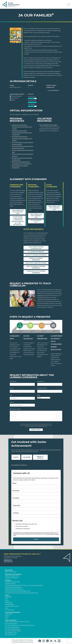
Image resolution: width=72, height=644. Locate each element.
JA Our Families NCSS (36, 221)
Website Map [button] (23, 642)
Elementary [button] (9, 614)
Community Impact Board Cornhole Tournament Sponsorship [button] (24, 585)
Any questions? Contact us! (19, 465)
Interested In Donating (22, 526)
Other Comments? (15, 409)
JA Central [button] (30, 642)
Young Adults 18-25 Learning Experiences (36, 272)
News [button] (7, 608)
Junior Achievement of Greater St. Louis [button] (17, 622)
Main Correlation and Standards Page (18, 212)
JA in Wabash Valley (11, 633)
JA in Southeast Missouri (12, 627)
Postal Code (17, 506)
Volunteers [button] (9, 570)
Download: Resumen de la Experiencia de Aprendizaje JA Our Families (22, 138)
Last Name (41, 381)
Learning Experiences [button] (13, 612)
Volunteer (27, 457)
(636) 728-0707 (8, 562)
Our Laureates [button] (9, 610)
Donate (16, 457)
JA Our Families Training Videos (48, 125)
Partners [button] (8, 580)
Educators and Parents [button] (13, 574)
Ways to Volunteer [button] (11, 572)
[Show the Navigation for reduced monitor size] (69, 4)
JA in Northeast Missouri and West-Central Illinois (20, 625)
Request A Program (40, 457)
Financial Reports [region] (10, 584)
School (12, 402)
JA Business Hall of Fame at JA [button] (14, 589)
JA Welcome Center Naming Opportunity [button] (18, 591)
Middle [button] (7, 616)
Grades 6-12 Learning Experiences (36, 259)
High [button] (6, 618)
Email (12, 388)
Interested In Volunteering (23, 529)
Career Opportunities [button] (11, 606)
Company (16, 513)
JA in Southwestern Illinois (13, 631)
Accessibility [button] (15, 642)
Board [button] (7, 601)
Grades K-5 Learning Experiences (36, 255)
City (11, 395)
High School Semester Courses (36, 263)
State (39, 395)
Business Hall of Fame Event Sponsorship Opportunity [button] (21, 593)
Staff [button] (6, 599)
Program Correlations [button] (11, 578)
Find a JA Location (10, 635)
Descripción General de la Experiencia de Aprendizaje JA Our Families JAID (22, 133)
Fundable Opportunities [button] (12, 582)
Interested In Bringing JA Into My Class (26, 524)
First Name (13, 381)
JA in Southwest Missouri (12, 629)
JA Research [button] (9, 603)
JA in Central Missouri (11, 624)
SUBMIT (36, 539)
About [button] (7, 595)
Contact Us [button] (8, 560)
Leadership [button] (8, 597)
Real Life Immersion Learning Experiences (36, 267)
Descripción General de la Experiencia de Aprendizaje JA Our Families (22, 127)
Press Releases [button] (9, 604)
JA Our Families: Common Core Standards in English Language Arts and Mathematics (18, 221)
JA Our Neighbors (54, 90)
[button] (40, 641)
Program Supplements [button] (12, 576)
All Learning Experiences (36, 252)
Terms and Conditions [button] (18, 640)
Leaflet (55, 548)
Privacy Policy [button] (29, 640)
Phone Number (42, 388)
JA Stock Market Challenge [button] (13, 587)
